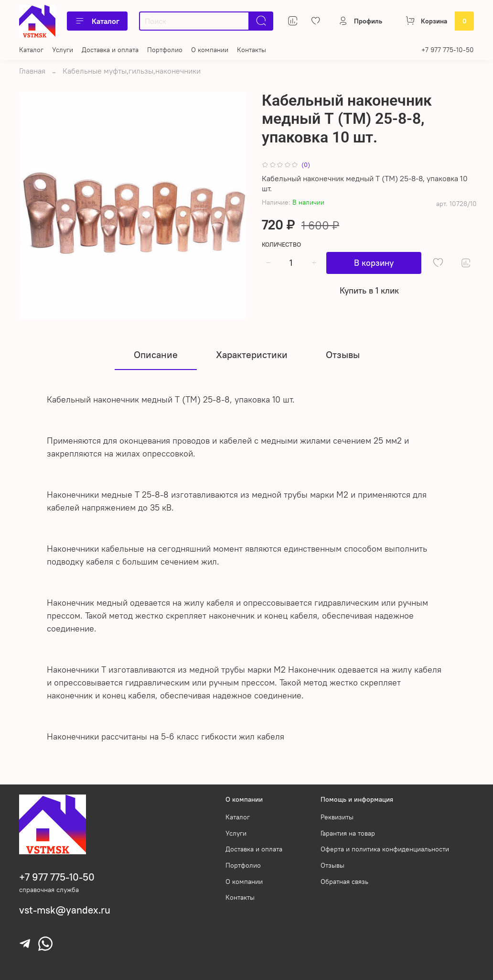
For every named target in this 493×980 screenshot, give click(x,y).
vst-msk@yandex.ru (65, 910)
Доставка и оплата (110, 50)
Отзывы (332, 865)
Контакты (252, 50)
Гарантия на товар (348, 833)
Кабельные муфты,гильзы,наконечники (132, 71)
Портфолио (165, 50)
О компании (210, 50)
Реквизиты (337, 817)
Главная (32, 71)
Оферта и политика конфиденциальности (385, 849)
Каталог (97, 21)
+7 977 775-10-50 (448, 50)
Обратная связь (344, 882)
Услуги (63, 50)
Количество (281, 245)
